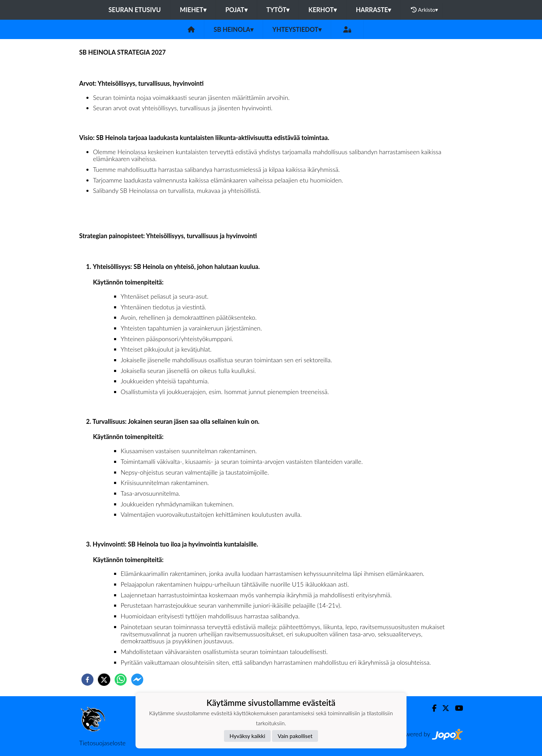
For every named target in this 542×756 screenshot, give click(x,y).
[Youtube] (456, 708)
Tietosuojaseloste (102, 743)
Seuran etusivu (135, 10)
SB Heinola (233, 29)
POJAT (236, 10)
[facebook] (87, 680)
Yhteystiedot (297, 29)
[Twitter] (443, 708)
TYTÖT (278, 10)
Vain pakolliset (295, 736)
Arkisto (424, 10)
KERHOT (323, 10)
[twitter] (104, 680)
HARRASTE (373, 10)
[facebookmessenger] (137, 680)
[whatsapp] (121, 680)
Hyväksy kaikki (247, 736)
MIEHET (193, 10)
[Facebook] (432, 708)
